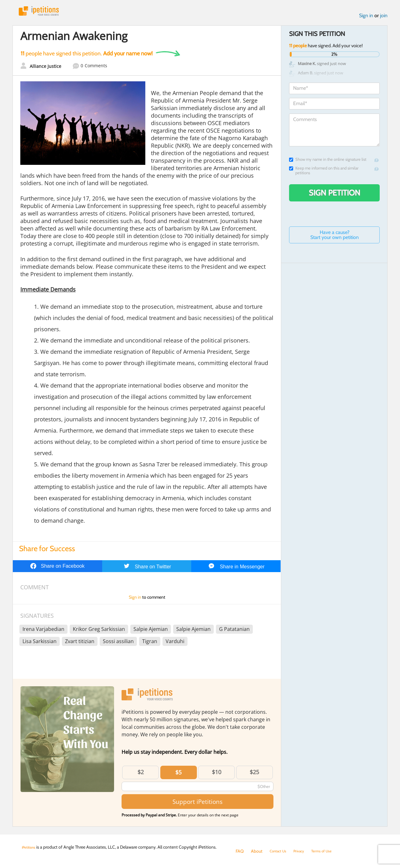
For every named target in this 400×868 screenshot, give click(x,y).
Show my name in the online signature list (328, 162)
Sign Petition (335, 195)
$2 (141, 775)
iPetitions (45, 12)
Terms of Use (330, 851)
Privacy (304, 851)
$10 (217, 775)
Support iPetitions (197, 804)
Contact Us (280, 851)
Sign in (366, 18)
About (257, 851)
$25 (254, 775)
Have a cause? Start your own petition (335, 238)
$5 (178, 775)
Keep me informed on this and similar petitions (324, 173)
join (384, 18)
